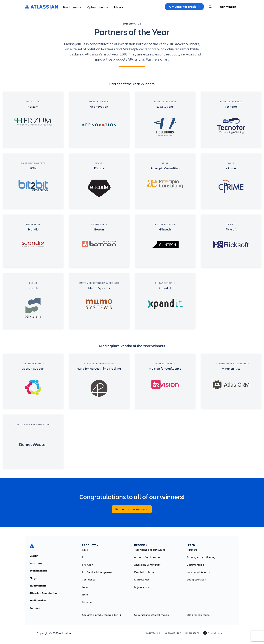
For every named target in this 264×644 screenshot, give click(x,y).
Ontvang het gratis (184, 7)
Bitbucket (88, 602)
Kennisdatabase (144, 572)
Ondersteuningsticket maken (153, 615)
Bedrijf (34, 556)
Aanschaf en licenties (147, 557)
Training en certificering (201, 557)
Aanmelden (228, 7)
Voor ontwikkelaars (198, 572)
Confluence (89, 580)
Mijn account (142, 587)
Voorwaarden (173, 633)
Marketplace (142, 580)
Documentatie (195, 565)
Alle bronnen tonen (200, 615)
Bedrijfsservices (196, 580)
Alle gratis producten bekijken (102, 615)
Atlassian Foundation (43, 593)
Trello (85, 595)
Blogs (33, 578)
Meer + (119, 7)
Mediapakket (38, 600)
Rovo (85, 550)
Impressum (192, 633)
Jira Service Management (97, 572)
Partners (192, 550)
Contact (35, 608)
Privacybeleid (152, 633)
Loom (85, 587)
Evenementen (38, 571)
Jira (84, 557)
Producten (72, 7)
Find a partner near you (132, 509)
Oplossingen (98, 7)
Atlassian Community (147, 565)
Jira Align (87, 565)
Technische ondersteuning (150, 550)
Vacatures (36, 563)
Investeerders (38, 586)
